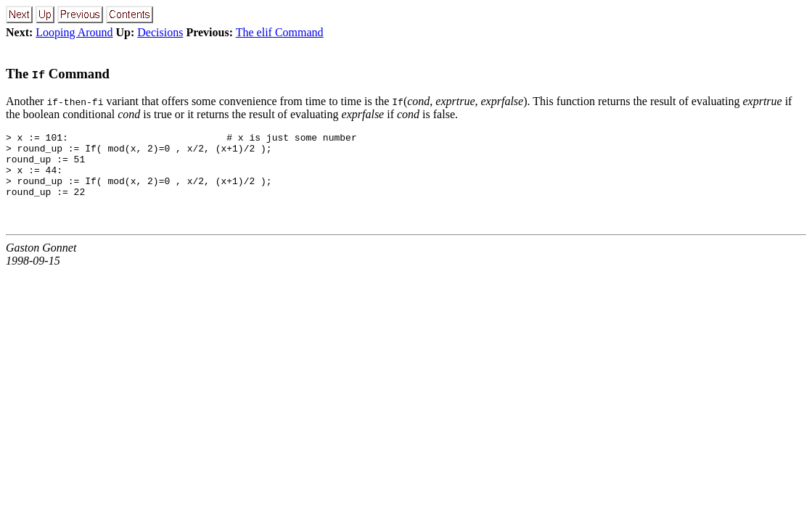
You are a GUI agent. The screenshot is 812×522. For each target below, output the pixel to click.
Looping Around (74, 32)
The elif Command (280, 32)
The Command (58, 74)
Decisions (160, 32)
